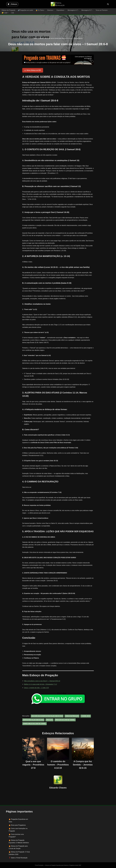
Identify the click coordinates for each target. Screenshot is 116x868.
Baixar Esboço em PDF (33, 70)
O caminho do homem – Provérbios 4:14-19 (58, 765)
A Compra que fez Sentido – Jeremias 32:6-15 (83, 765)
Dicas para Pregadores (18, 825)
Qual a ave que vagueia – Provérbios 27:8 (33, 765)
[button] (44, 10)
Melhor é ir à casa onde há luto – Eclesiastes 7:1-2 (40, 684)
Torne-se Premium (101, 10)
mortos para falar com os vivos (33, 720)
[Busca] (108, 4)
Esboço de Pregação (8, 10)
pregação (49, 720)
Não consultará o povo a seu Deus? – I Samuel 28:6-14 (42, 681)
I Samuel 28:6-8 (85, 716)
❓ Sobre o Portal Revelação (18, 858)
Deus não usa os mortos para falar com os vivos (47, 716)
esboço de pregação (72, 716)
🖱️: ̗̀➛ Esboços (12, 4)
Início (35, 38)
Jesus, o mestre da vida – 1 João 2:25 (36, 688)
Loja (13, 13)
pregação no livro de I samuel (65, 720)
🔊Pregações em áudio (25, 10)
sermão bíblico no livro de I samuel (34, 724)
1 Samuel (41, 38)
